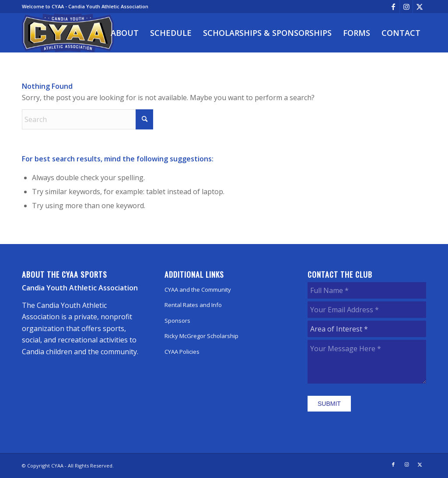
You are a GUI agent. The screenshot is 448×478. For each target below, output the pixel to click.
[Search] (87, 119)
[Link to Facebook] (393, 7)
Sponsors (177, 321)
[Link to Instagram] (406, 7)
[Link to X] (420, 7)
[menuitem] (125, 33)
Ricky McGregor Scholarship (201, 336)
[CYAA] (68, 33)
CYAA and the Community (198, 290)
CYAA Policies (182, 352)
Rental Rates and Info (193, 305)
